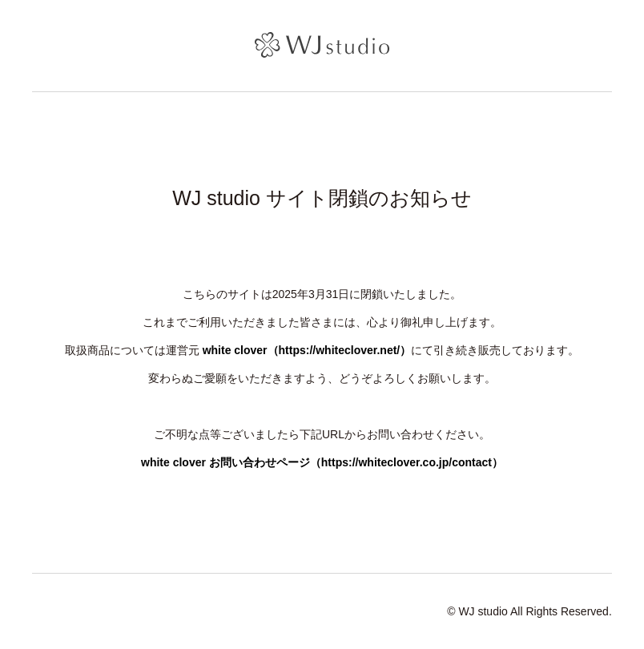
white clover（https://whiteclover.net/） (307, 350)
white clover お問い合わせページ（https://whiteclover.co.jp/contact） (322, 462)
